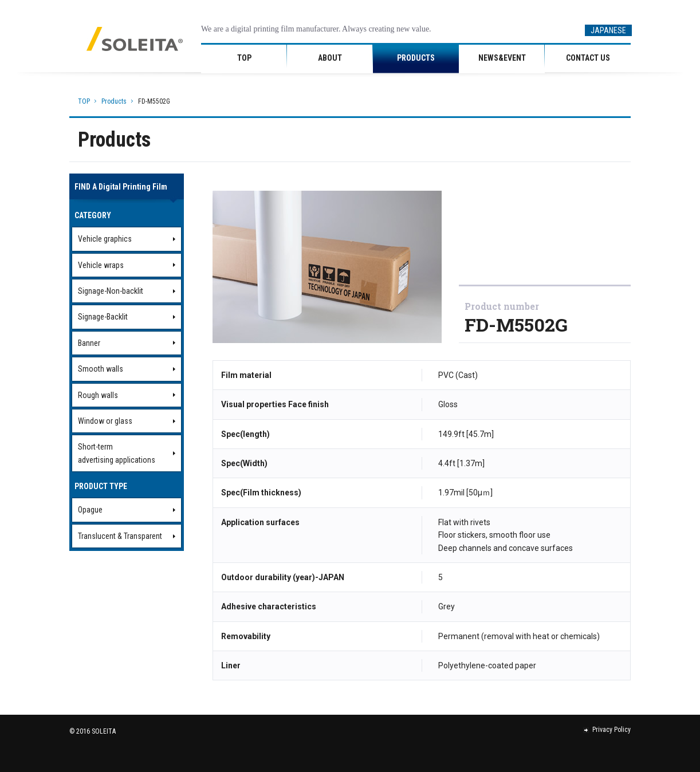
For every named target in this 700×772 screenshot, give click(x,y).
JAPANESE (608, 30)
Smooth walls (101, 369)
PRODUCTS (416, 58)
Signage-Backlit (103, 317)
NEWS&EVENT (502, 58)
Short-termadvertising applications (117, 453)
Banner (89, 343)
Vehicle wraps (101, 265)
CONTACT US (588, 58)
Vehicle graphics (105, 239)
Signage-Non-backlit (111, 291)
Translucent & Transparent (120, 536)
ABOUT (330, 58)
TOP (244, 58)
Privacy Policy (607, 730)
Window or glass (105, 421)
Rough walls (98, 395)
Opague (90, 510)
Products (114, 101)
